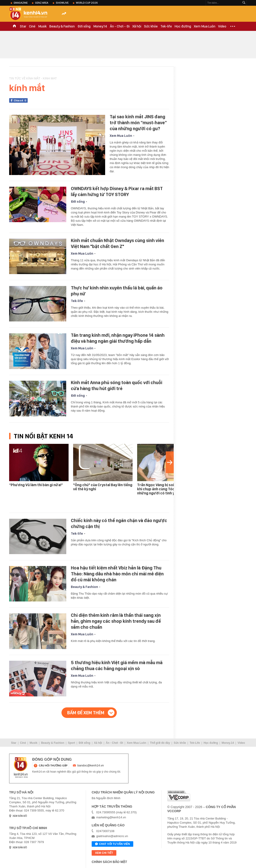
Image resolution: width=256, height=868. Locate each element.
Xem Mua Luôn (205, 26)
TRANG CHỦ (14, 26)
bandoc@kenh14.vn (91, 765)
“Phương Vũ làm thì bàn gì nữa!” (36, 485)
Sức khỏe (151, 26)
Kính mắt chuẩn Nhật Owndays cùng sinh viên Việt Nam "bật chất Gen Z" (117, 243)
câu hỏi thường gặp (53, 766)
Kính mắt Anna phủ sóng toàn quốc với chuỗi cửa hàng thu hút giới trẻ (117, 385)
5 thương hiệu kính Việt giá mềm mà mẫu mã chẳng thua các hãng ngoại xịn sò (117, 666)
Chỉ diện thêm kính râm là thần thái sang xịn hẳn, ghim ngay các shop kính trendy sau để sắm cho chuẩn (116, 621)
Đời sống (84, 26)
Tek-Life (195, 743)
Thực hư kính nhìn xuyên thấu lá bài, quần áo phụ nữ (117, 291)
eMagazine (21, 3)
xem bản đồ (20, 816)
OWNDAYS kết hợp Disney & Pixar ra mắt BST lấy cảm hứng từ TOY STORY (117, 191)
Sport (71, 743)
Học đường (183, 26)
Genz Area (42, 3)
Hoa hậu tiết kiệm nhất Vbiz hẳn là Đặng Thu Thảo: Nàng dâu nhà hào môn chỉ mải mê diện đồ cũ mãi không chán (117, 574)
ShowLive (62, 3)
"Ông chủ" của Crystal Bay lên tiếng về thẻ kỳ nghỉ (103, 487)
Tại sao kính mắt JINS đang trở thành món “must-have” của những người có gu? (138, 123)
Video (222, 26)
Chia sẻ (21, 100)
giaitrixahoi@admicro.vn (112, 836)
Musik (42, 26)
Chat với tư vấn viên (112, 844)
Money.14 (100, 26)
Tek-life (166, 26)
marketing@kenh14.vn (111, 817)
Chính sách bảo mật (109, 862)
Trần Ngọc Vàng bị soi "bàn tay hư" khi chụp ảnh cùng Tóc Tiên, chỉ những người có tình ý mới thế (167, 489)
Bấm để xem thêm (86, 713)
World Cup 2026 (87, 3)
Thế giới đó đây (160, 743)
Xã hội (137, 26)
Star (23, 26)
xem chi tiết (104, 853)
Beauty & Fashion (62, 26)
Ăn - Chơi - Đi (120, 26)
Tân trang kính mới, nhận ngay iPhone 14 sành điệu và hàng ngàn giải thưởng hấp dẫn (118, 338)
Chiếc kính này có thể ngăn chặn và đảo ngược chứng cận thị (119, 523)
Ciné (32, 26)
